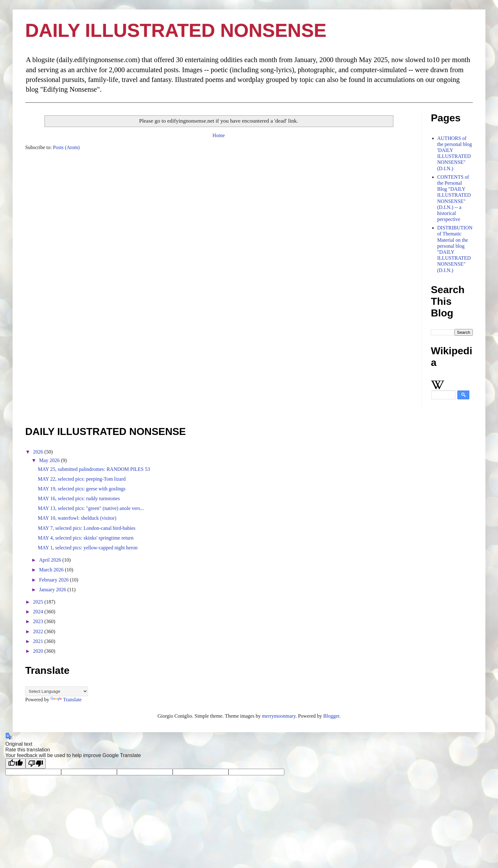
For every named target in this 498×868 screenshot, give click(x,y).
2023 (39, 621)
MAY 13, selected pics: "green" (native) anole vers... (91, 508)
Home (219, 135)
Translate (66, 700)
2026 (39, 452)
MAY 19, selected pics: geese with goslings (82, 489)
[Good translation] (15, 764)
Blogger (331, 716)
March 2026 (52, 570)
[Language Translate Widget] (57, 691)
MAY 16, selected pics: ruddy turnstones (79, 498)
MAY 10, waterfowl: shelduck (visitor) (77, 518)
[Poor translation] (36, 764)
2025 (39, 602)
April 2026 (51, 560)
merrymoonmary (279, 716)
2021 (39, 641)
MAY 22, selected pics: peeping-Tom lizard (82, 479)
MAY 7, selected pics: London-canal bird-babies (87, 528)
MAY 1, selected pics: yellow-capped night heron (88, 548)
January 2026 (53, 590)
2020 (39, 651)
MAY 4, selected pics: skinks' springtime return (86, 538)
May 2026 (50, 460)
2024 (39, 612)
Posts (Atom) (66, 147)
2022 (39, 631)
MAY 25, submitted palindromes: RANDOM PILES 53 (94, 469)
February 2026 (55, 580)
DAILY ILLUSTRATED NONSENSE (176, 30)
